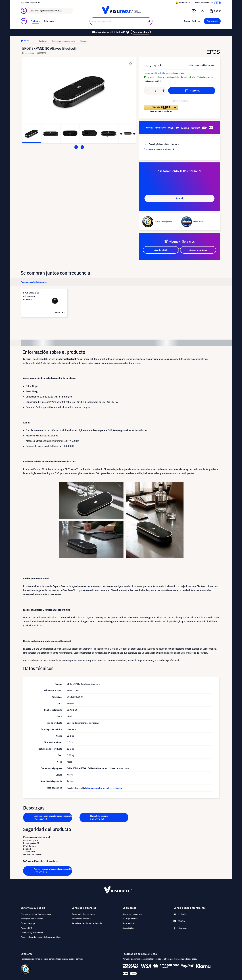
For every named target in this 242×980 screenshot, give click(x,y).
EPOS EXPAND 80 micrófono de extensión (31, 296)
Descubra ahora (141, 32)
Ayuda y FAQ (26, 928)
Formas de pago (28, 923)
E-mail (179, 198)
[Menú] (24, 21)
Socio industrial (129, 923)
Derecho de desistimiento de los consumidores (41, 937)
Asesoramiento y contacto (83, 914)
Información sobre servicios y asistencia (104, 788)
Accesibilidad (128, 928)
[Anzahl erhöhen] (164, 91)
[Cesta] (215, 11)
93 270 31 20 (57, 11)
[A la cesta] (192, 91)
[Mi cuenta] (202, 11)
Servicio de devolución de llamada (87, 923)
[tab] (34, 282)
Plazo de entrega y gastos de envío (36, 914)
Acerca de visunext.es (132, 914)
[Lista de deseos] (194, 11)
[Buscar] (149, 21)
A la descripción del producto (160, 149)
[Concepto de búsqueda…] (117, 21)
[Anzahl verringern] (147, 91)
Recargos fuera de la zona (32, 919)
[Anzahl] (155, 91)
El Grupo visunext (130, 919)
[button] (161, 109)
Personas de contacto (81, 919)
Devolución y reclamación (32, 933)
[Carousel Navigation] (79, 147)
